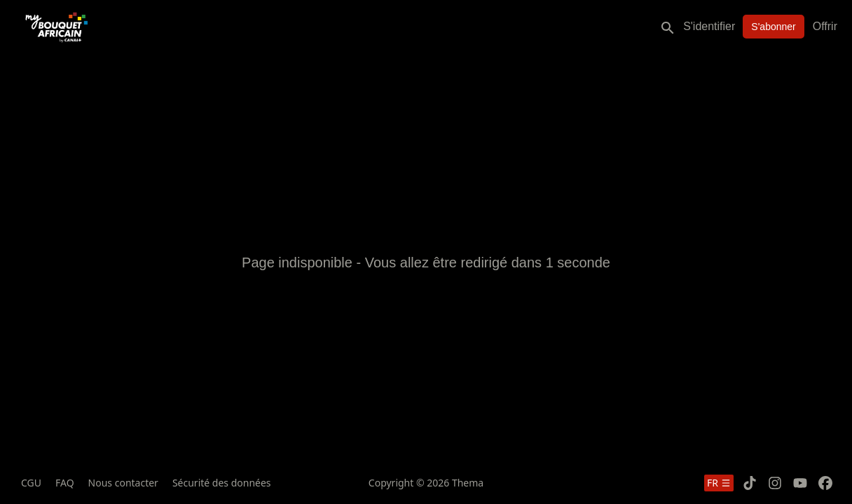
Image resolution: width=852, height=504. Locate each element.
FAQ (65, 483)
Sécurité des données (222, 483)
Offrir (825, 26)
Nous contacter (123, 483)
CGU (31, 483)
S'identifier (709, 26)
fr (719, 483)
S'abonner (773, 27)
